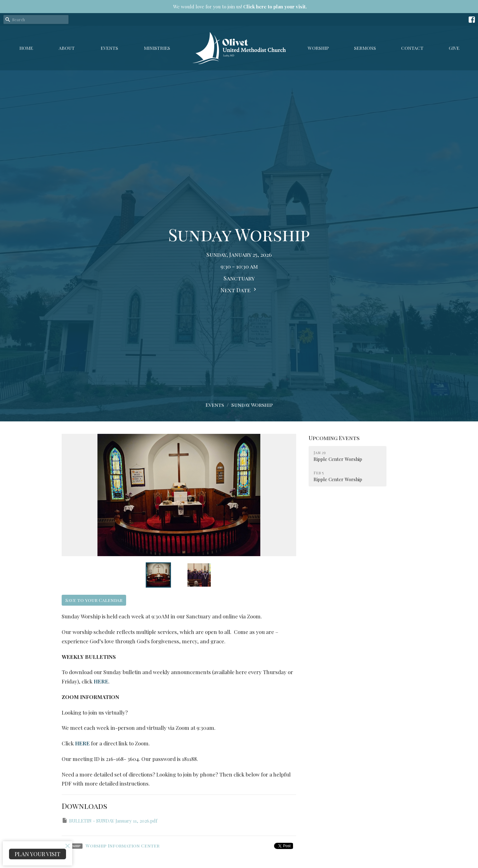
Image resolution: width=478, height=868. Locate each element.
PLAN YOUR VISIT (38, 854)
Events (109, 48)
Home (26, 48)
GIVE (454, 48)
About (67, 48)
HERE (101, 681)
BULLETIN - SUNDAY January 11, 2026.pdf (109, 821)
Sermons (365, 48)
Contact (412, 48)
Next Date (239, 290)
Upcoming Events (334, 438)
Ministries (157, 48)
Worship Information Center (123, 846)
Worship (318, 48)
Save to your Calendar (94, 600)
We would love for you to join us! (240, 7)
